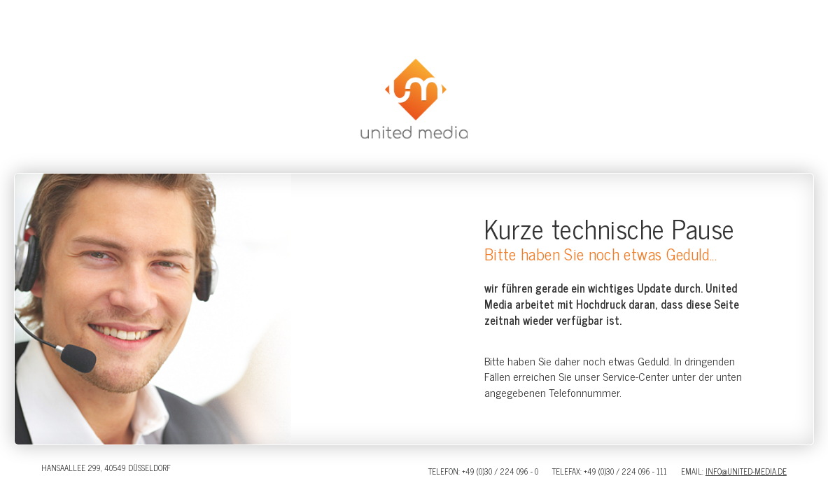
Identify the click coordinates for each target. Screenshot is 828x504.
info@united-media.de (746, 471)
